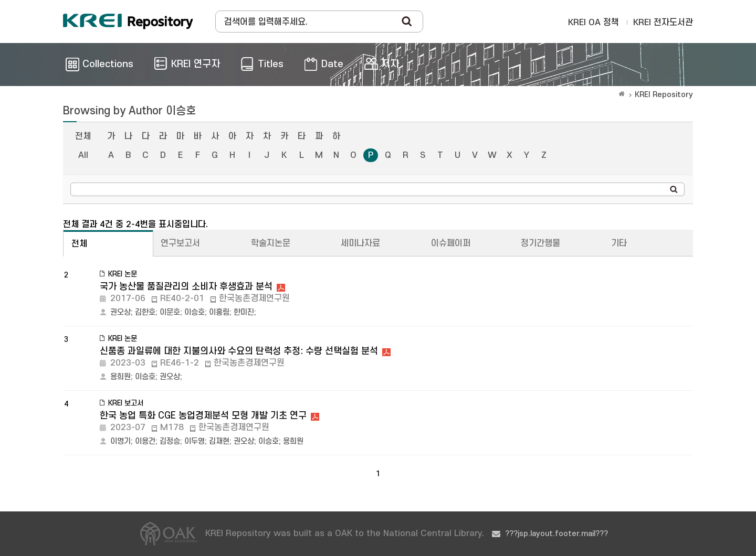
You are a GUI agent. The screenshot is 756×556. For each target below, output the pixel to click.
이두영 (195, 441)
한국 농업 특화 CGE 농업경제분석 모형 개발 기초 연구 (203, 416)
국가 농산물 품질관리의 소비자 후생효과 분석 (186, 287)
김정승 (170, 441)
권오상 (120, 312)
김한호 (145, 312)
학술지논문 (271, 243)
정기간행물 (540, 243)
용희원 (120, 377)
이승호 (195, 312)
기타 (619, 243)
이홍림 (219, 312)
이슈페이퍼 (451, 243)
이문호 (170, 312)
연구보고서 (180, 243)
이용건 (145, 441)
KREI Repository (664, 95)
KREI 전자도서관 (663, 23)
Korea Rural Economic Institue (128, 22)
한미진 (244, 312)
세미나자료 (360, 243)
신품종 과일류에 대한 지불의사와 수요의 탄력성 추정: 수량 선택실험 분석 (239, 351)
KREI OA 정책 (594, 23)
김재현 (219, 441)
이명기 (120, 441)
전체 (83, 136)
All (83, 155)
